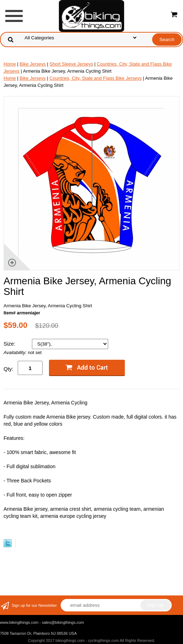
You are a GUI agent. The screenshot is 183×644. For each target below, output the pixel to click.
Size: (10, 344)
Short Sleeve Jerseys (71, 64)
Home (10, 64)
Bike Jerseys (33, 64)
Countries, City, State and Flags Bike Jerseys (96, 78)
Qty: (9, 369)
